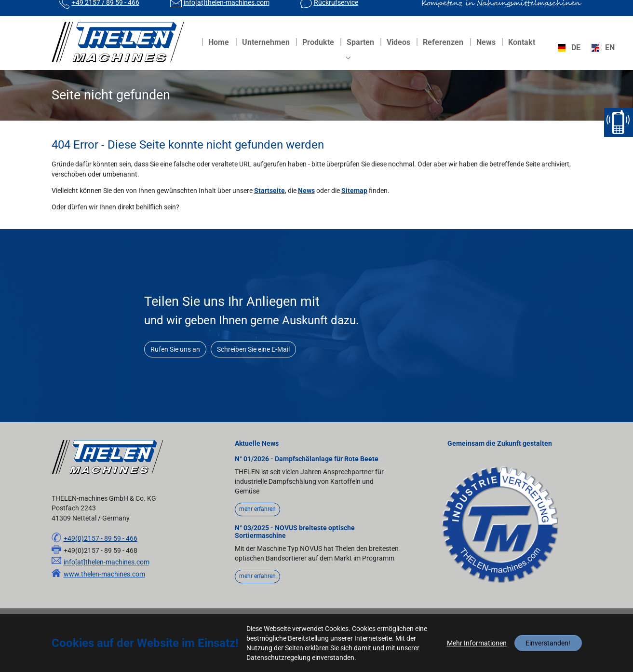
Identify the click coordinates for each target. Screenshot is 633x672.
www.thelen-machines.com (104, 593)
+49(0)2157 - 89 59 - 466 (101, 558)
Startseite (269, 210)
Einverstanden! (548, 643)
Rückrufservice (336, 12)
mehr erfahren (257, 528)
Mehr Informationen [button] (477, 643)
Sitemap (354, 210)
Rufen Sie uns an (175, 369)
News (306, 210)
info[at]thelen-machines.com (227, 12)
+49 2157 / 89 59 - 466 (106, 12)
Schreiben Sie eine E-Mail (253, 369)
